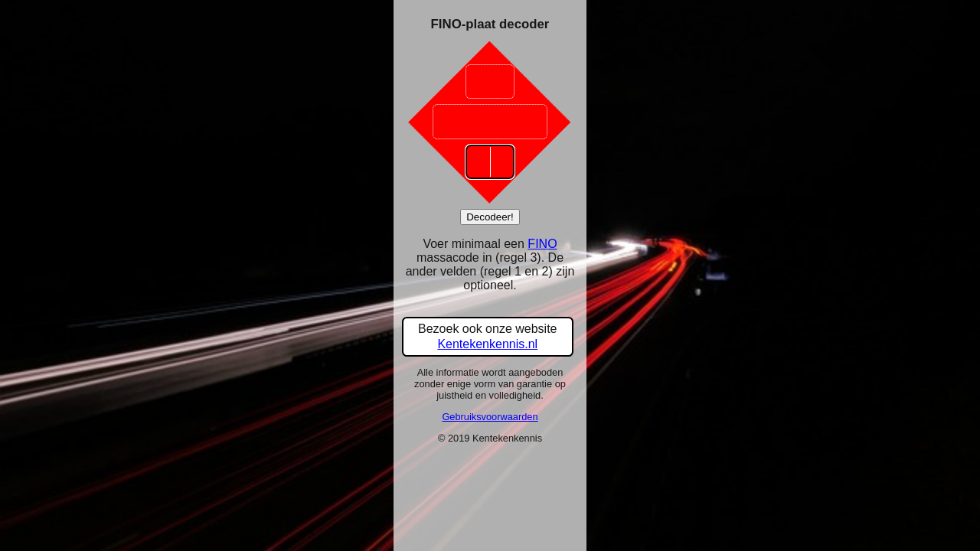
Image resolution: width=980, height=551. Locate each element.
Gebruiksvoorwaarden (490, 417)
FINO (542, 244)
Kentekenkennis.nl (487, 344)
